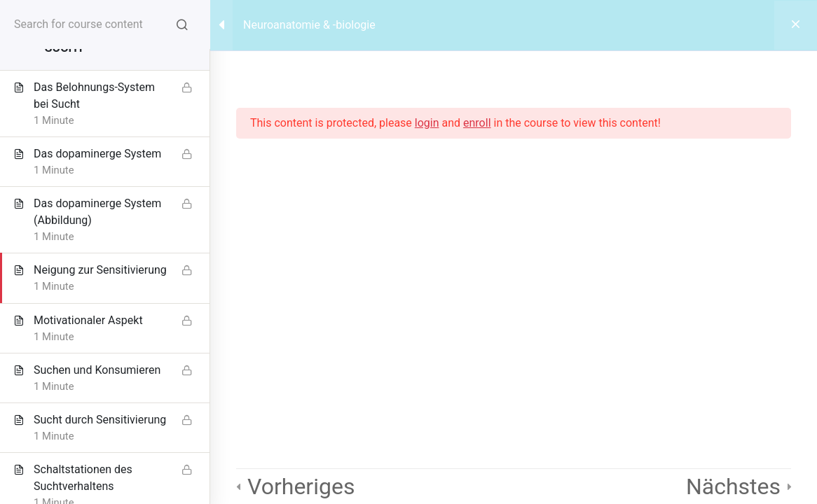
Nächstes (733, 486)
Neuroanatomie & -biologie (309, 25)
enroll (477, 123)
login (427, 123)
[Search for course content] (182, 24)
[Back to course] (796, 25)
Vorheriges (301, 486)
